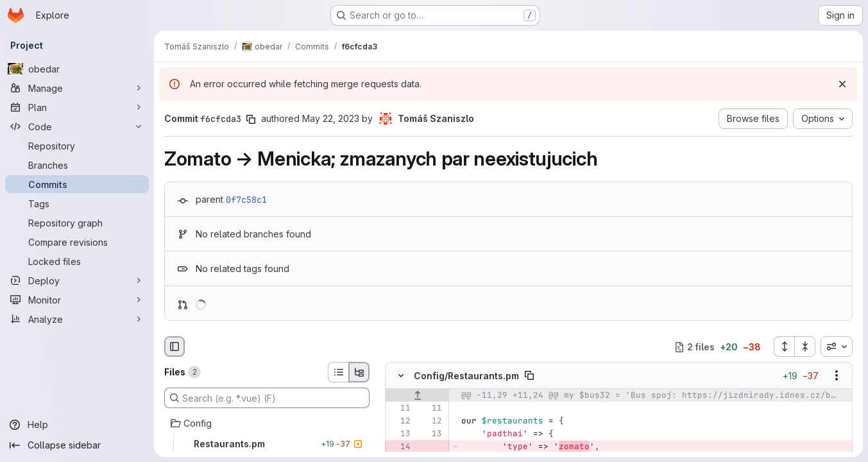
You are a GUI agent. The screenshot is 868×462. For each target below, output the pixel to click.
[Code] (77, 126)
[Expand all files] (784, 346)
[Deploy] (77, 280)
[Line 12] (400, 422)
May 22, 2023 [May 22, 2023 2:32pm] (331, 118)
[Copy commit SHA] (251, 119)
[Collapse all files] (805, 346)
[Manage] (77, 88)
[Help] (77, 425)
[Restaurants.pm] (267, 444)
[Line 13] (400, 434)
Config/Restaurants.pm (466, 376)
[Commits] (77, 184)
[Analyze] (77, 319)
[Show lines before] (417, 396)
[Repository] (77, 146)
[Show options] (837, 376)
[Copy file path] (529, 376)
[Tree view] (359, 372)
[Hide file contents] (401, 376)
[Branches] (77, 165)
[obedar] (77, 69)
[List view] (338, 372)
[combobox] (837, 346)
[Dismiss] (842, 84)
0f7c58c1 (246, 200)
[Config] (267, 424)
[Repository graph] (77, 223)
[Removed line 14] (400, 447)
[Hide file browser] (174, 346)
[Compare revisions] (77, 242)
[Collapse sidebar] (77, 445)
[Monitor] (77, 300)
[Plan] (77, 107)
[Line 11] (400, 409)
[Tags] (77, 203)
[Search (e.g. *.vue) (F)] (267, 398)
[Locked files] (77, 261)
